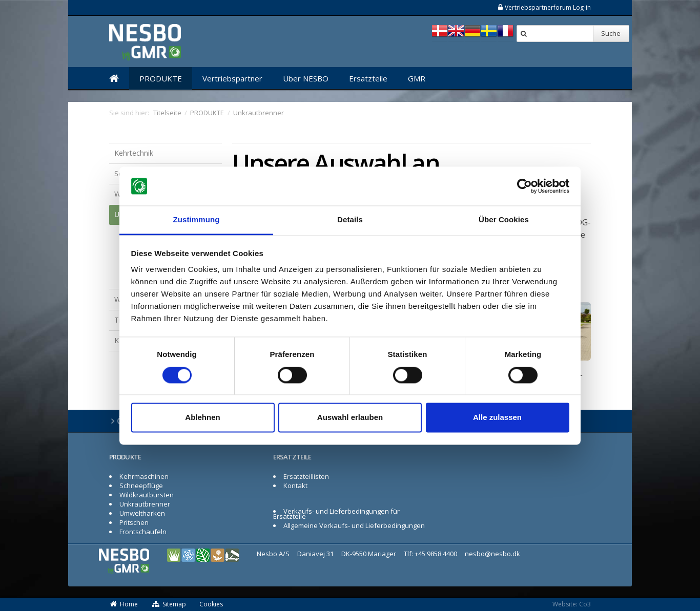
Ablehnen (202, 418)
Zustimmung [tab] (197, 220)
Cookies (211, 604)
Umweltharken (142, 513)
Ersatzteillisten (306, 476)
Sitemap (169, 604)
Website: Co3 (572, 604)
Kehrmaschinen (144, 476)
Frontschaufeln (143, 532)
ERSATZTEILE (292, 457)
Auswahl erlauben (350, 418)
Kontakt (295, 486)
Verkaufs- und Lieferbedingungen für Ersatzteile (336, 514)
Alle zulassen (497, 418)
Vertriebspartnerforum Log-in (544, 7)
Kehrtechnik (134, 153)
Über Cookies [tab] (504, 220)
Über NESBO (306, 78)
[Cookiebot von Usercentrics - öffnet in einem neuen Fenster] (524, 186)
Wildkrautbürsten (147, 495)
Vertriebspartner (232, 78)
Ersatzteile (368, 78)
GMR (417, 78)
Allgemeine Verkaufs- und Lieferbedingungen (354, 525)
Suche (611, 33)
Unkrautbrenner (145, 504)
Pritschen (134, 522)
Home (123, 604)
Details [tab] (350, 220)
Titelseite (167, 113)
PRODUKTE (161, 78)
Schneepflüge (141, 486)
